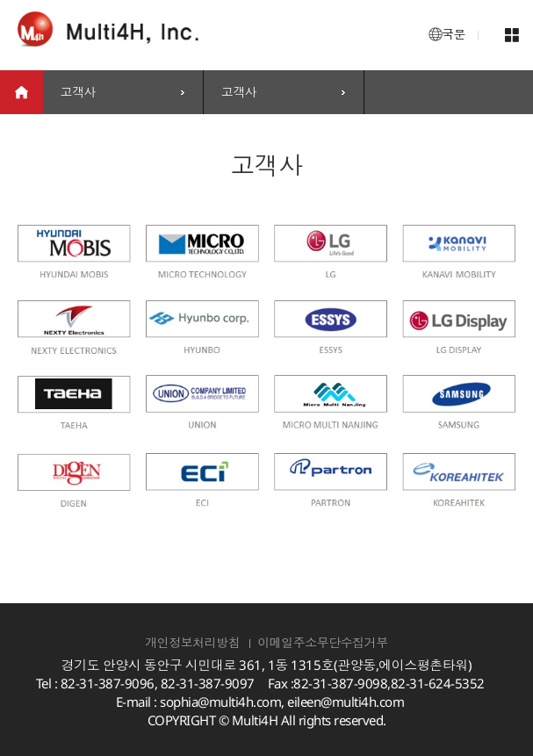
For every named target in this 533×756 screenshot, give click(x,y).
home (22, 92)
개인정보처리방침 (192, 642)
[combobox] (123, 92)
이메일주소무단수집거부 (323, 642)
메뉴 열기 (512, 35)
